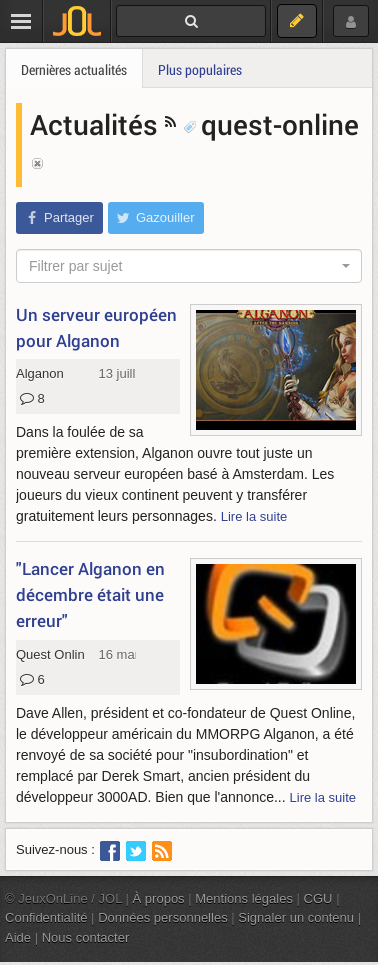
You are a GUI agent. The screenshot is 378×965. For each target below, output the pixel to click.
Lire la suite (254, 516)
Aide (18, 937)
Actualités (97, 124)
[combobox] (189, 266)
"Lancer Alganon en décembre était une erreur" (90, 594)
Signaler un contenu (296, 917)
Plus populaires (200, 69)
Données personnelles (163, 917)
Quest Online (54, 654)
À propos (159, 898)
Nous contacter (86, 937)
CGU (318, 898)
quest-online (271, 124)
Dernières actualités (74, 69)
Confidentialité (46, 917)
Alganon (40, 373)
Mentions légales (244, 898)
